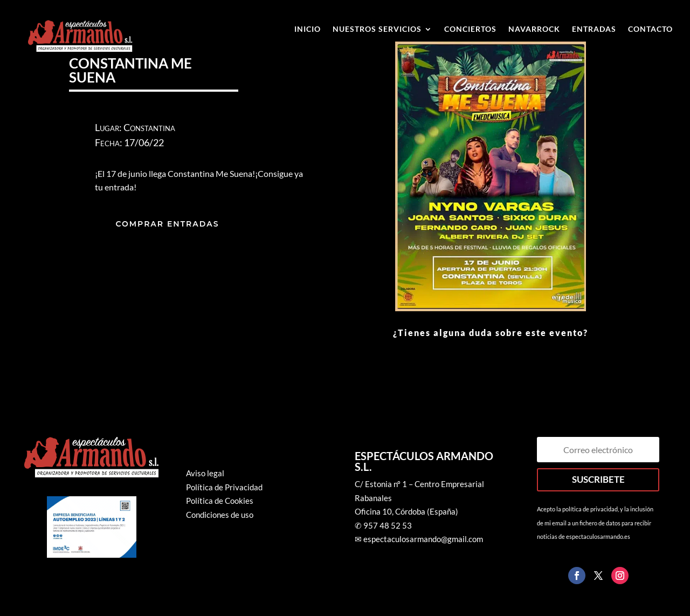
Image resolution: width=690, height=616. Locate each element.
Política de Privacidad (224, 487)
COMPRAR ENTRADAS (167, 224)
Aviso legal (205, 473)
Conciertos (470, 29)
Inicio (308, 29)
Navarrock (534, 29)
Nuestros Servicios (377, 29)
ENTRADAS (594, 29)
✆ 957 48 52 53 (383, 525)
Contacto (650, 29)
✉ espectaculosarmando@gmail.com (419, 539)
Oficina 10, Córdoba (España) (406, 511)
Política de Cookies (220, 501)
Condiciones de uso (220, 515)
